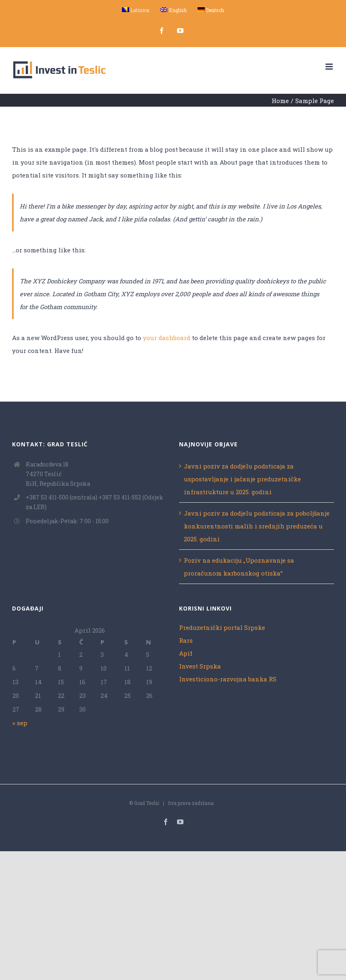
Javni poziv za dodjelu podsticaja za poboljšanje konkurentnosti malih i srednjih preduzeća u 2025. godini (257, 526)
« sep (20, 723)
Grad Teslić (147, 803)
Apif (186, 653)
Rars (186, 640)
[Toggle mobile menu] (330, 67)
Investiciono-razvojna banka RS (228, 679)
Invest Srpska (200, 666)
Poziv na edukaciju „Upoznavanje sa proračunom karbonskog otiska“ (239, 567)
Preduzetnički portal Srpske (222, 627)
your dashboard (167, 338)
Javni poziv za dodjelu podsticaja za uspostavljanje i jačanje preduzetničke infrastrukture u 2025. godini (242, 479)
